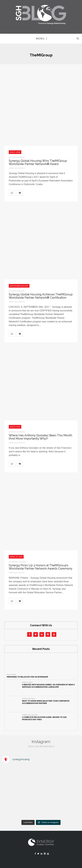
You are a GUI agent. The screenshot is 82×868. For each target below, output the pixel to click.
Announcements (17, 168)
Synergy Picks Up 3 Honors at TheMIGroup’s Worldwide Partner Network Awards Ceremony (41, 567)
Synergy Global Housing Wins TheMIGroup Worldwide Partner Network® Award (38, 162)
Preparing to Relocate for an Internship (27, 677)
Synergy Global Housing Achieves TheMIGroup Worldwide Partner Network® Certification (41, 296)
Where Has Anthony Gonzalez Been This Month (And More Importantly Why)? (40, 437)
